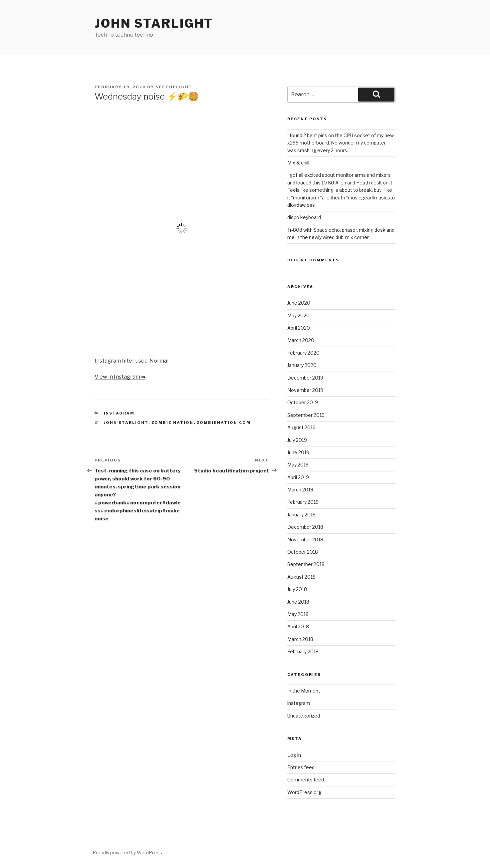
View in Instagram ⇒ (120, 377)
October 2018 (303, 552)
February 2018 (303, 651)
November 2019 (305, 390)
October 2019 (303, 402)
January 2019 (301, 515)
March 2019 (300, 490)
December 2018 (305, 527)
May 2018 (298, 614)
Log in (294, 755)
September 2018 (306, 564)
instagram (119, 413)
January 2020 (302, 365)
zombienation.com (224, 423)
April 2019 (298, 477)
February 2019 (303, 502)
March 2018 (300, 639)
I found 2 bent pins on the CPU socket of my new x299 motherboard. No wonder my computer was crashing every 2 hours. (341, 143)
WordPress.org (304, 792)
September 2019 (306, 415)
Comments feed (306, 780)
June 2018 (298, 602)
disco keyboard (304, 217)
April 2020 (299, 328)
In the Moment (304, 691)
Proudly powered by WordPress (127, 853)
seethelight (174, 87)
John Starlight (154, 23)
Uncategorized (304, 716)
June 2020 (299, 303)
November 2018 (305, 540)
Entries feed (301, 767)
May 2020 (298, 315)
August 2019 (301, 427)
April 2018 (298, 626)
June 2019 (298, 452)
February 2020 (303, 353)
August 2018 (301, 577)
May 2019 (298, 465)
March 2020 (301, 340)
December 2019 (305, 378)
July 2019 (297, 440)
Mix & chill (298, 163)
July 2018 (297, 589)
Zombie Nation (173, 423)
